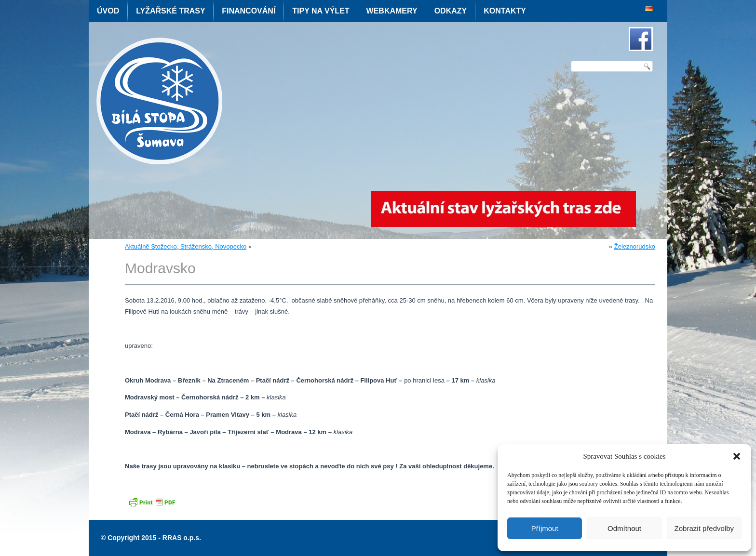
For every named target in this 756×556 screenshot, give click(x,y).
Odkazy (451, 11)
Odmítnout (624, 528)
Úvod (108, 11)
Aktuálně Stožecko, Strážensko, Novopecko (186, 246)
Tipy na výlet (321, 11)
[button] (737, 456)
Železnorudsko (635, 246)
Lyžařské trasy (170, 11)
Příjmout (545, 528)
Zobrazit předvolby (704, 528)
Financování (249, 11)
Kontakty (505, 11)
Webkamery (392, 11)
